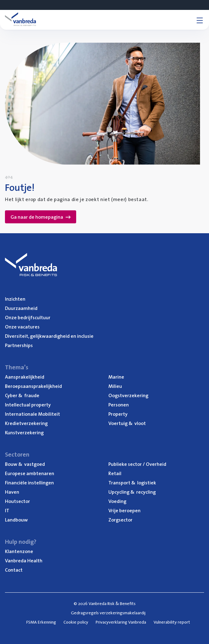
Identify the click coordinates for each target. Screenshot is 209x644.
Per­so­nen (119, 405)
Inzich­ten (15, 299)
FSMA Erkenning (41, 622)
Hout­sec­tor (17, 501)
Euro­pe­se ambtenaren (30, 473)
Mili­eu (115, 386)
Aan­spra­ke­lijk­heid (25, 377)
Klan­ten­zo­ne (19, 551)
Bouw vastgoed (25, 464)
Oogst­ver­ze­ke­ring (128, 395)
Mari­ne (116, 377)
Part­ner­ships (19, 345)
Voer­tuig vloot (127, 423)
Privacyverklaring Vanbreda (121, 622)
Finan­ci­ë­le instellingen (29, 483)
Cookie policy (76, 622)
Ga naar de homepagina (41, 217)
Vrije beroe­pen (124, 510)
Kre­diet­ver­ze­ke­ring (26, 423)
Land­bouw (16, 520)
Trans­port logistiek (132, 483)
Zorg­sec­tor (120, 520)
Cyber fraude (22, 395)
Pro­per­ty (118, 414)
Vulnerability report (172, 622)
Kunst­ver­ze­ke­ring (24, 432)
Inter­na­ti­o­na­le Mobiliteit (33, 414)
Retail (115, 473)
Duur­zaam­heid (21, 308)
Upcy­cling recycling (132, 492)
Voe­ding (117, 501)
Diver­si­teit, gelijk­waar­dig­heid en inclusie (49, 336)
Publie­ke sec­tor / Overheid (137, 464)
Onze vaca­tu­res (22, 327)
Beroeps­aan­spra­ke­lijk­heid (33, 386)
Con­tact (14, 570)
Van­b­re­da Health (24, 560)
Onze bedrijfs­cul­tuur (28, 317)
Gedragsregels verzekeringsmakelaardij (108, 613)
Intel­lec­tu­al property (28, 405)
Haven (12, 492)
